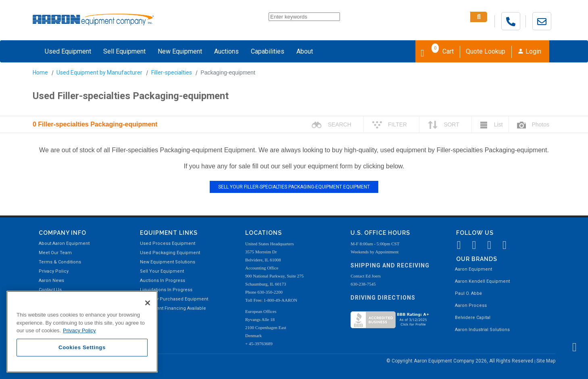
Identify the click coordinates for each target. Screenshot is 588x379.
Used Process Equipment (168, 243)
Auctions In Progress (163, 281)
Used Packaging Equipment (170, 253)
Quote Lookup (486, 51)
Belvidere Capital (473, 318)
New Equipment (180, 51)
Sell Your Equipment (162, 271)
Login (529, 51)
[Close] (148, 303)
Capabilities (268, 51)
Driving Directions (383, 298)
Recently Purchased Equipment (174, 299)
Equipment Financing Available (173, 308)
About (305, 51)
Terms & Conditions (60, 262)
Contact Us (50, 290)
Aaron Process (471, 305)
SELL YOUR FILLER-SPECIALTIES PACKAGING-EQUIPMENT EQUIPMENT (294, 187)
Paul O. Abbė (468, 293)
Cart (437, 51)
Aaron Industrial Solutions (482, 330)
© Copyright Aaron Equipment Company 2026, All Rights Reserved (460, 361)
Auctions (226, 51)
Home (40, 72)
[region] (82, 332)
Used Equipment (68, 51)
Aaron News (51, 281)
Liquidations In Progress (166, 290)
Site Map (546, 361)
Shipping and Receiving (390, 265)
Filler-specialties (172, 72)
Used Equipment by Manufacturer (99, 72)
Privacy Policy (54, 271)
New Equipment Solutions (168, 262)
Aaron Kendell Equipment (482, 281)
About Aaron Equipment (64, 243)
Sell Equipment (124, 51)
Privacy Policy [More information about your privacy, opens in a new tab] (79, 330)
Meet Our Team (55, 253)
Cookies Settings (82, 347)
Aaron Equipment (473, 269)
